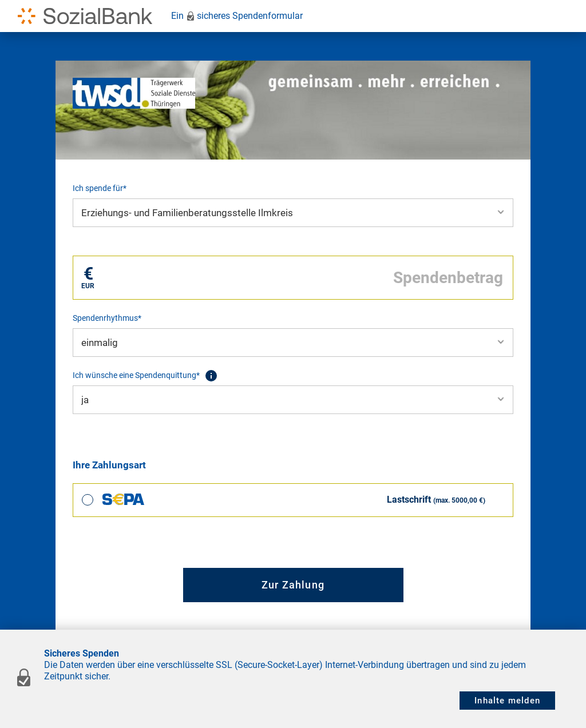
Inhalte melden (507, 701)
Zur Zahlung (293, 585)
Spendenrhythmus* (107, 318)
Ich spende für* (100, 188)
